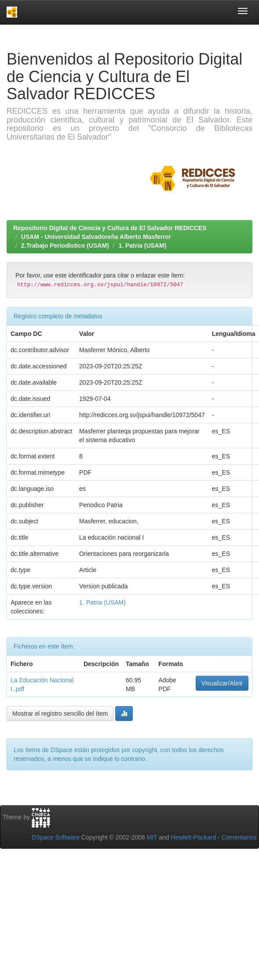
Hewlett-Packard (193, 837)
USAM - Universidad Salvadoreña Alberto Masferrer (96, 237)
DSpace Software (56, 837)
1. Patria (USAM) (142, 245)
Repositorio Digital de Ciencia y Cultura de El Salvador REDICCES (110, 228)
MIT (152, 837)
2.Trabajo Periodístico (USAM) (65, 245)
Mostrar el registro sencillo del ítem (60, 713)
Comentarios (239, 837)
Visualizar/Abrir (222, 683)
